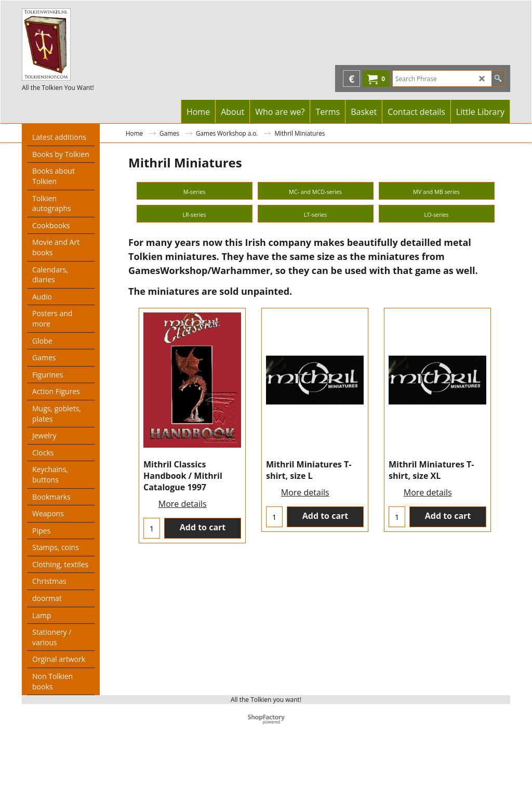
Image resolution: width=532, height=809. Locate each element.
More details (183, 680)
